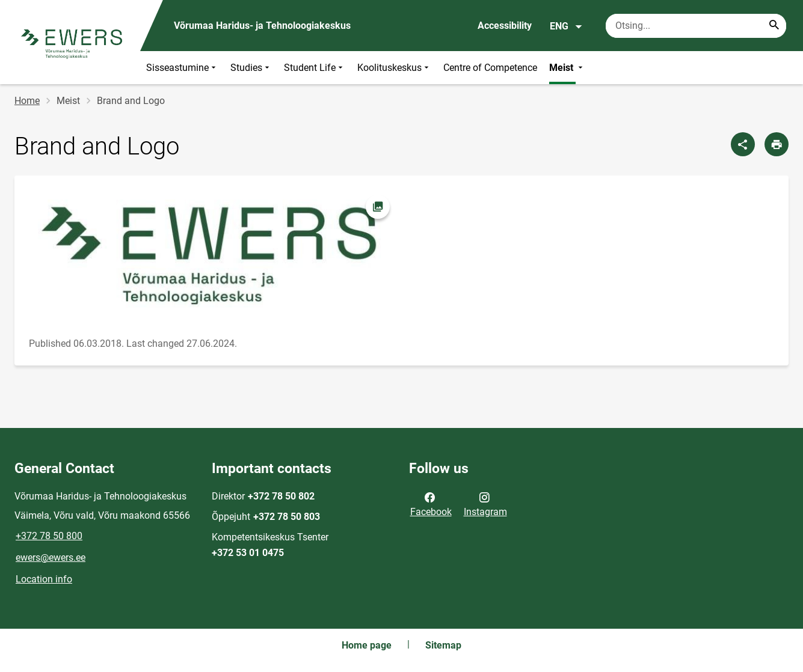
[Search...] (774, 26)
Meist (567, 68)
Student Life (315, 68)
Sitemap (443, 645)
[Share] (743, 144)
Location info (44, 579)
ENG (566, 26)
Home (27, 101)
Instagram (485, 504)
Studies (251, 68)
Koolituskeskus (394, 68)
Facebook (431, 504)
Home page (367, 645)
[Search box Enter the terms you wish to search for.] (696, 26)
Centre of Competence (490, 68)
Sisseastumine (182, 68)
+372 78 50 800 (49, 536)
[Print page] (777, 144)
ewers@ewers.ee (51, 557)
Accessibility (505, 26)
